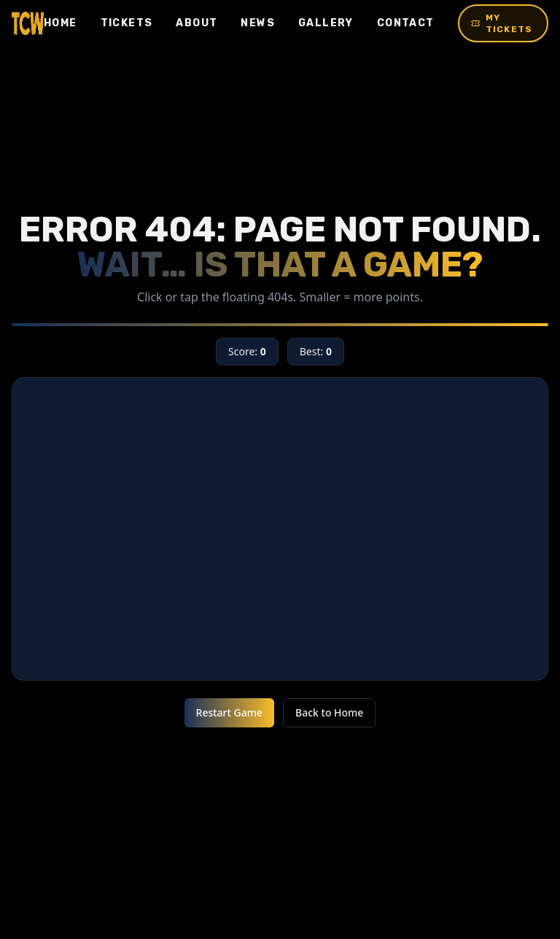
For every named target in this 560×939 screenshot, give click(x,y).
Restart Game (229, 712)
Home (61, 23)
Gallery (326, 23)
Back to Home (329, 712)
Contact (406, 23)
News (258, 23)
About (197, 23)
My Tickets (502, 23)
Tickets (127, 23)
